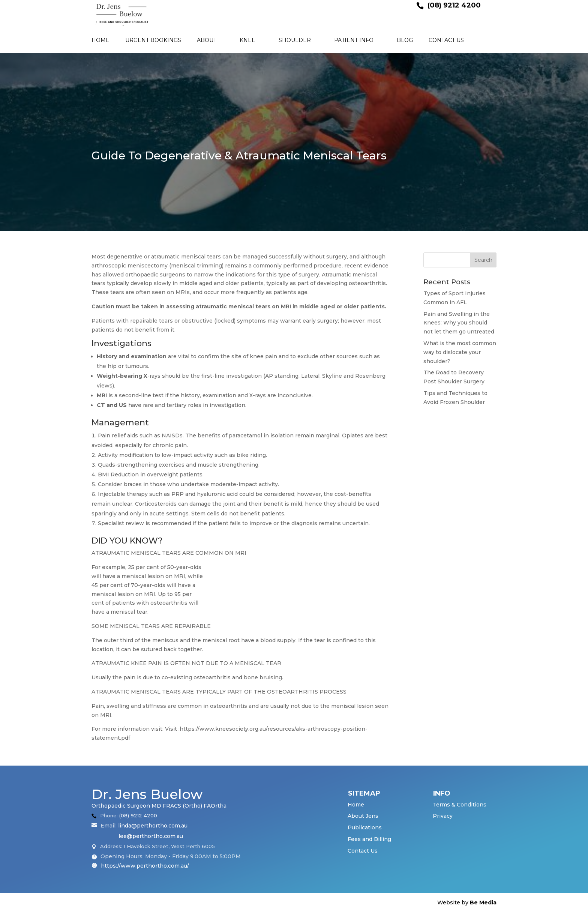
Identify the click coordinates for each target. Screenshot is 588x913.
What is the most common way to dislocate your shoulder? (460, 352)
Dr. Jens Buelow (147, 794)
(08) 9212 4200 (138, 815)
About (207, 41)
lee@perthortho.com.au (151, 836)
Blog (405, 41)
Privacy (443, 816)
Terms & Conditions (460, 805)
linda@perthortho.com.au (153, 826)
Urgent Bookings (153, 41)
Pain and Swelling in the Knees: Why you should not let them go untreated (459, 323)
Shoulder (295, 41)
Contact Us (446, 41)
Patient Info (354, 41)
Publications (365, 827)
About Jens (363, 816)
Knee (247, 41)
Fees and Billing (369, 839)
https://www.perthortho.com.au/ (144, 866)
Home (100, 41)
